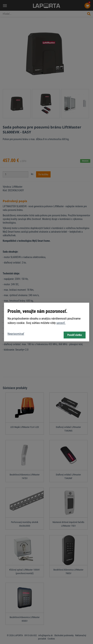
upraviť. (61, 323)
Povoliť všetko (75, 335)
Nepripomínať (16, 334)
